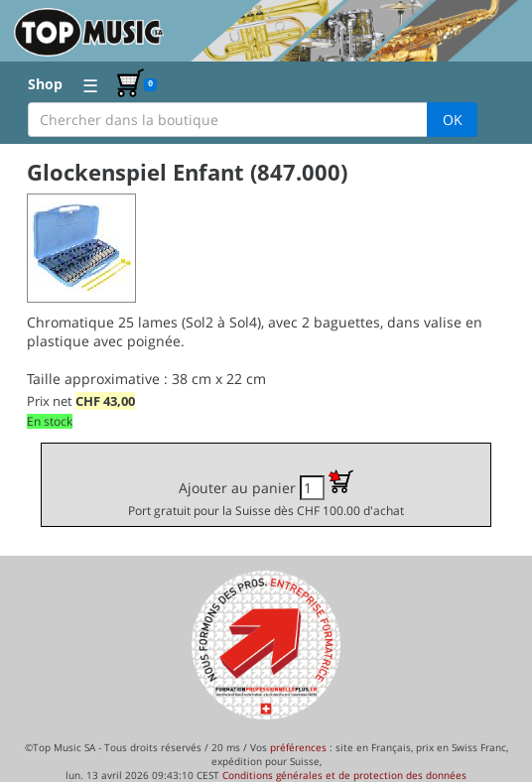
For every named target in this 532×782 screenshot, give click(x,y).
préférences (298, 747)
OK (453, 120)
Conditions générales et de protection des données (344, 775)
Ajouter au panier (266, 494)
